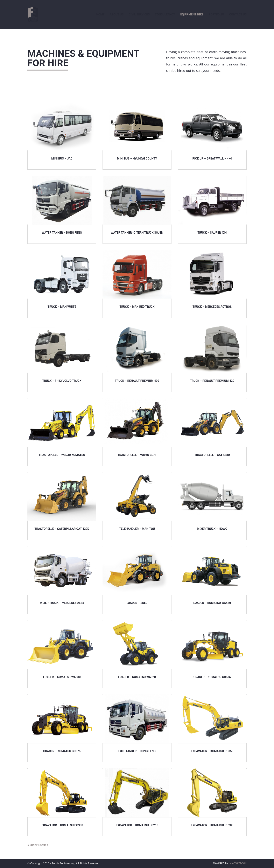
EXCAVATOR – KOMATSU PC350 (212, 751)
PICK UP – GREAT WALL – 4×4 (212, 158)
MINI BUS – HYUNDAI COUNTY (137, 158)
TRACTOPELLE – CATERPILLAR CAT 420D (62, 529)
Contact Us (238, 15)
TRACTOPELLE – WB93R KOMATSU (62, 455)
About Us (117, 15)
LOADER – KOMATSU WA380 (62, 677)
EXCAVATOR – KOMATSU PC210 (137, 825)
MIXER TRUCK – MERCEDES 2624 (62, 603)
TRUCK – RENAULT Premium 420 (212, 381)
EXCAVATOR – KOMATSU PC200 (212, 825)
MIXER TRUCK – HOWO (212, 529)
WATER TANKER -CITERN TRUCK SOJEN (137, 233)
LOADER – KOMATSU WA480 (212, 603)
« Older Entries (38, 845)
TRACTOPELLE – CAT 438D (212, 455)
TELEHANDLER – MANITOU (137, 529)
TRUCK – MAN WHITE (62, 307)
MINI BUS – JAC (62, 158)
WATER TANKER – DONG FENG (62, 233)
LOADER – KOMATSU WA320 (137, 677)
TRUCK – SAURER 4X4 (212, 233)
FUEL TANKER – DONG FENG (137, 751)
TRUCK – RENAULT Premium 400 (137, 381)
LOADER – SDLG (137, 603)
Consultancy (165, 15)
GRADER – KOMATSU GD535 (212, 677)
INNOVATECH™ (238, 863)
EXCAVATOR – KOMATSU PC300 (62, 825)
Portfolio (216, 15)
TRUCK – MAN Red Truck (137, 307)
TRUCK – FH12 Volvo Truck (62, 381)
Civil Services (139, 15)
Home (100, 15)
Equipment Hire (192, 15)
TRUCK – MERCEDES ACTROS (212, 307)
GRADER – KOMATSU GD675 (62, 751)
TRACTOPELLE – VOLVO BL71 (137, 455)
